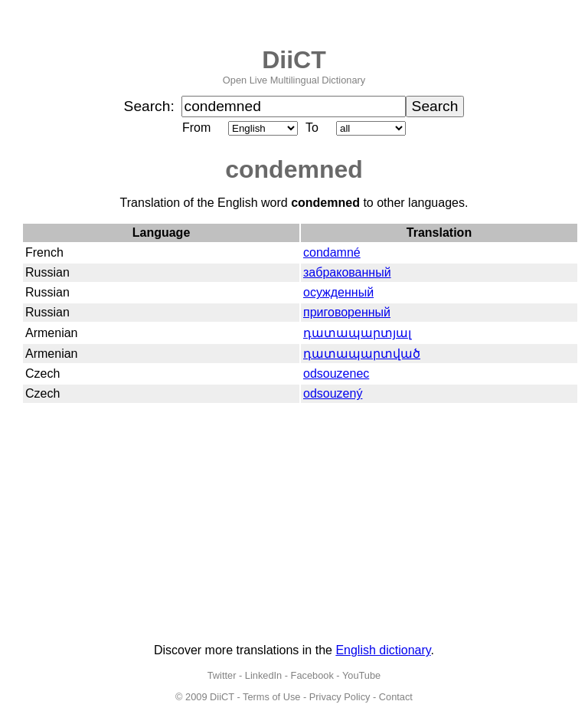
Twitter (222, 675)
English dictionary (383, 650)
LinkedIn (263, 675)
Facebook (312, 675)
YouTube (361, 675)
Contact (396, 697)
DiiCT (294, 60)
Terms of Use (271, 697)
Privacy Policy (340, 697)
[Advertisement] (294, 524)
